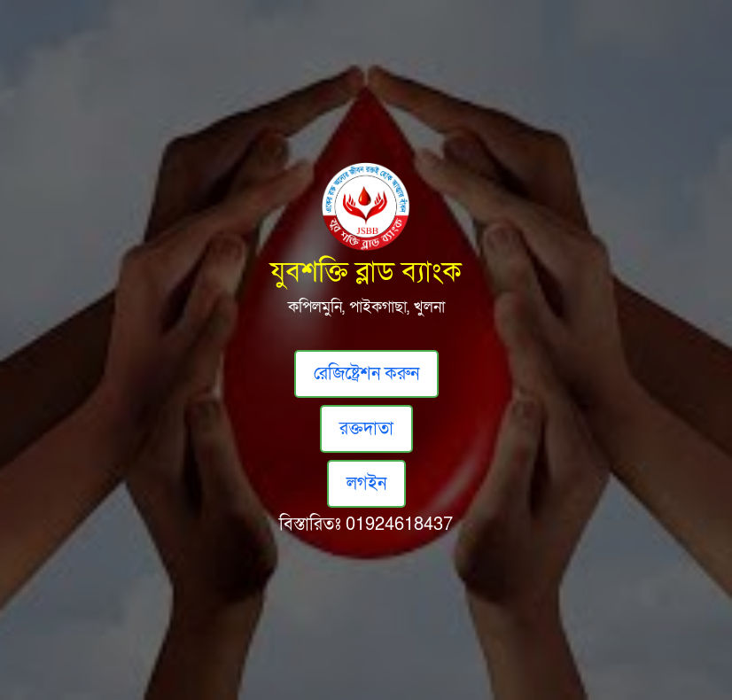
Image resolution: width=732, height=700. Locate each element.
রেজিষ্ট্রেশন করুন (366, 374)
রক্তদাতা (366, 429)
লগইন (366, 484)
